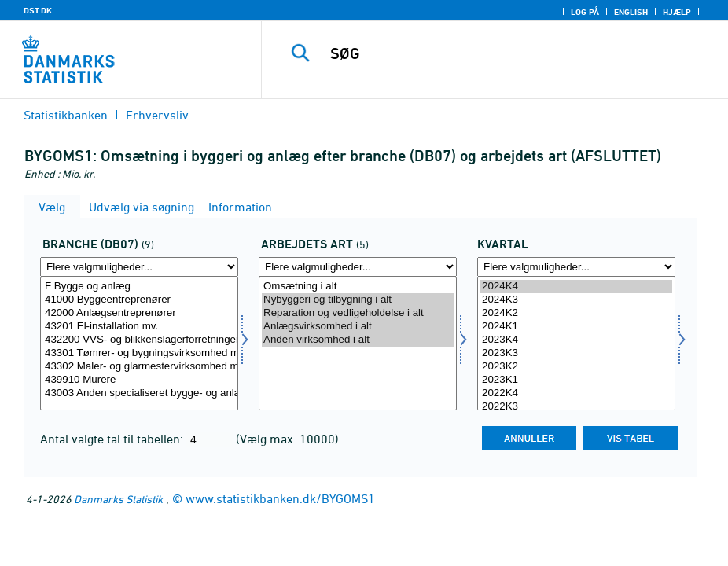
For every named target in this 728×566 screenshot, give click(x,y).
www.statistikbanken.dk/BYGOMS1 (280, 498)
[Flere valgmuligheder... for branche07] (139, 267)
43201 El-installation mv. (139, 327)
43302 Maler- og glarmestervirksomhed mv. (139, 367)
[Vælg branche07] (139, 344)
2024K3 (576, 300)
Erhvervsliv (157, 115)
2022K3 (576, 407)
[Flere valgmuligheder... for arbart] (358, 267)
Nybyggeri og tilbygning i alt (358, 300)
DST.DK (38, 10)
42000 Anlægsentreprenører (139, 313)
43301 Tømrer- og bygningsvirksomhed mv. (139, 353)
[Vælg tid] (576, 344)
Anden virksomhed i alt (358, 340)
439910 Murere (139, 380)
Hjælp (677, 12)
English (631, 12)
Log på (585, 12)
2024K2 (576, 313)
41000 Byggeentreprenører (139, 300)
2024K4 (576, 287)
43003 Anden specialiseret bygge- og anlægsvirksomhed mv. (139, 393)
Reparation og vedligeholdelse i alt (358, 313)
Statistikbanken (66, 115)
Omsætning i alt (358, 287)
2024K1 (576, 327)
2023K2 (576, 367)
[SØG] (508, 53)
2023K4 (576, 340)
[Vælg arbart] (358, 344)
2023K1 (576, 380)
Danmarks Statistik (118, 499)
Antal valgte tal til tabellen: (113, 439)
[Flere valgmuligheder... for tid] (576, 267)
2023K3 (576, 353)
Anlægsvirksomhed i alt (358, 327)
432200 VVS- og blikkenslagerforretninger (139, 340)
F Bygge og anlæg (139, 287)
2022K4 (576, 393)
